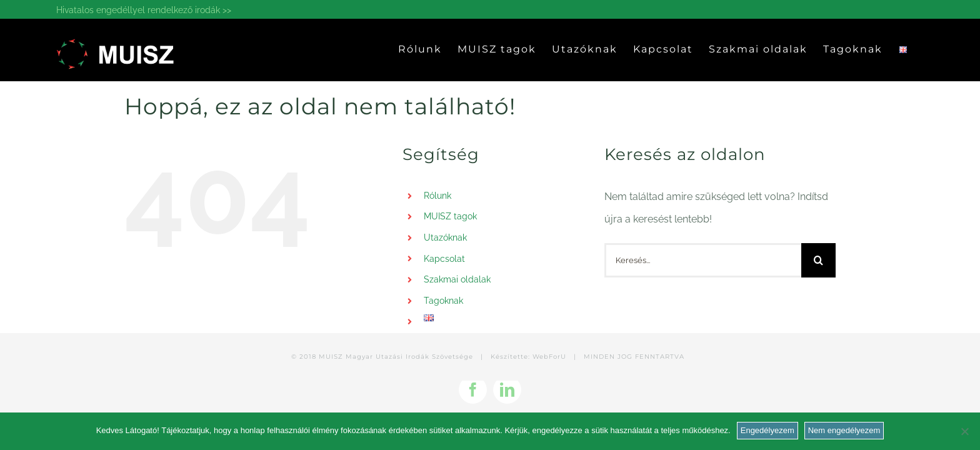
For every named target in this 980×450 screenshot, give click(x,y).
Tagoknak (443, 301)
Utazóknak (445, 237)
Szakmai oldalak (457, 279)
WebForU (549, 357)
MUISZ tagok (450, 216)
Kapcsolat (444, 259)
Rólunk (437, 196)
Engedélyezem (767, 430)
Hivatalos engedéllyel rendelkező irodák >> (144, 10)
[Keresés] (818, 260)
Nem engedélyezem (844, 430)
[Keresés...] (703, 260)
